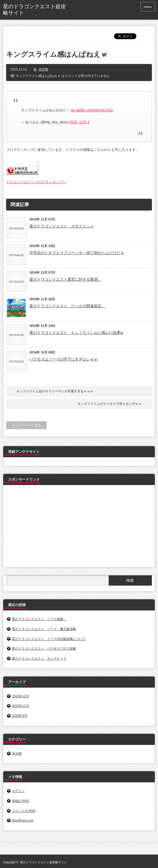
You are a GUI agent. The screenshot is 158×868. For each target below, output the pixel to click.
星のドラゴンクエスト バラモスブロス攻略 (44, 648)
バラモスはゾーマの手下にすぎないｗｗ (64, 359)
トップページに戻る (26, 425)
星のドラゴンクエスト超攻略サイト (34, 10)
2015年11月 (21, 706)
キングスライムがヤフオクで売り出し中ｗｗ (110, 404)
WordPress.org (23, 820)
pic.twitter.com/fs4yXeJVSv (92, 110)
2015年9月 (20, 716)
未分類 (43, 69)
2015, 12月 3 (79, 122)
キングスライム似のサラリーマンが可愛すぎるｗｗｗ (55, 391)
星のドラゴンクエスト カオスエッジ (62, 226)
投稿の (21, 801)
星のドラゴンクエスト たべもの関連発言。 (67, 306)
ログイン (18, 791)
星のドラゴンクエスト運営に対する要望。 (65, 279)
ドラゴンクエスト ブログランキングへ (36, 182)
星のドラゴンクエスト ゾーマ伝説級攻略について (49, 639)
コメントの (24, 811)
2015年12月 (21, 696)
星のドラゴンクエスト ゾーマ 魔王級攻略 (44, 629)
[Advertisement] (50, 527)
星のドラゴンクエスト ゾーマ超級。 (39, 619)
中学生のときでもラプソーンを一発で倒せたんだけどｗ (77, 253)
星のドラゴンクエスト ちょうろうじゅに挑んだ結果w (76, 333)
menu (148, 7)
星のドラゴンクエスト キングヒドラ (39, 658)
